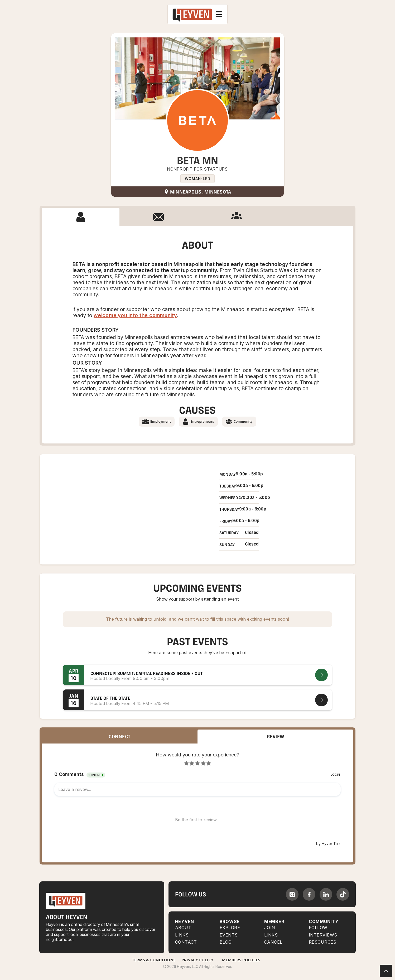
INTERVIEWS (323, 935)
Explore (230, 928)
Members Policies (241, 960)
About (183, 928)
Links (182, 935)
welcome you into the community (135, 315)
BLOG (226, 942)
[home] (192, 14)
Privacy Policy (197, 960)
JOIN (270, 928)
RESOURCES (323, 942)
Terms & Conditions (154, 960)
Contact (186, 942)
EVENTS (229, 935)
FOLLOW (318, 928)
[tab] (81, 217)
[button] (219, 14)
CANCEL (273, 942)
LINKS (271, 935)
